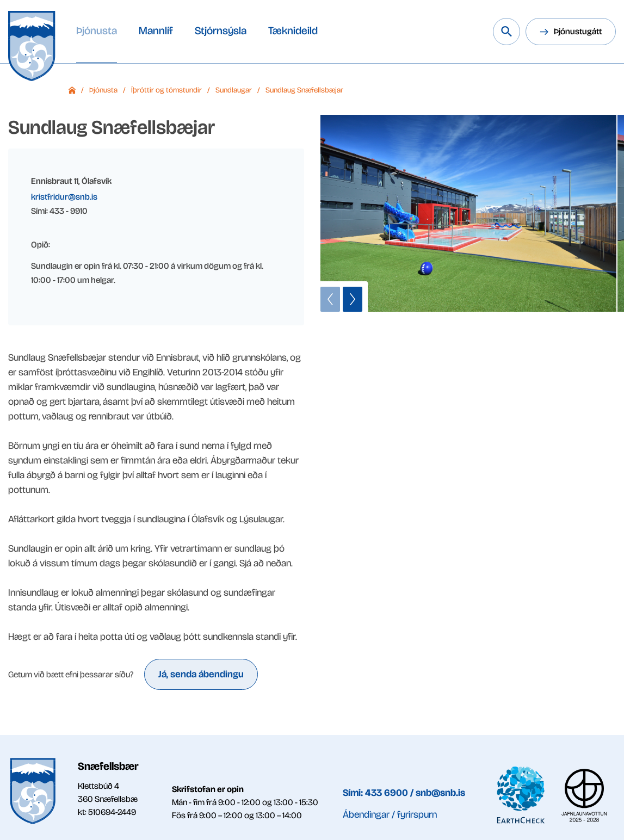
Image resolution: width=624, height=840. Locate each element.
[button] (330, 299)
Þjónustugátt (578, 31)
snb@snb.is (440, 793)
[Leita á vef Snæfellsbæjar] (506, 32)
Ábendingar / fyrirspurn (390, 814)
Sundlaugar (234, 90)
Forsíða (72, 90)
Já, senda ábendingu (201, 674)
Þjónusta (103, 90)
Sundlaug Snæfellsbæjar (304, 90)
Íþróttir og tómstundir (166, 90)
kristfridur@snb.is (64, 197)
